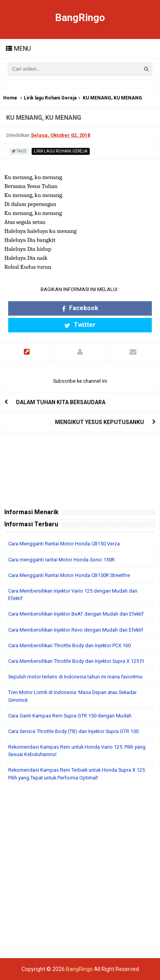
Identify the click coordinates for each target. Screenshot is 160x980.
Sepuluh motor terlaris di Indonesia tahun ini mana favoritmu (75, 677)
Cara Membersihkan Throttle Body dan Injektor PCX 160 (69, 645)
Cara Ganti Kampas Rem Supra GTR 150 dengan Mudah (70, 716)
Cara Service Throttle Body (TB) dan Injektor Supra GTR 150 (73, 731)
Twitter (80, 325)
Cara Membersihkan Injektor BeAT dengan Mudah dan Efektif (76, 614)
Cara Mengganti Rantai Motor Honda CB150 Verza (64, 544)
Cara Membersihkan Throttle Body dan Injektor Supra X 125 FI (76, 661)
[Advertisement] (80, 869)
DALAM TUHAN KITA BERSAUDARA (61, 402)
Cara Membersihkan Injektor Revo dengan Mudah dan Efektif (76, 630)
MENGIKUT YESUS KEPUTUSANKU (100, 422)
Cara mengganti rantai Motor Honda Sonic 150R (61, 560)
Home (10, 98)
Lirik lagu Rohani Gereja (50, 98)
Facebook (80, 308)
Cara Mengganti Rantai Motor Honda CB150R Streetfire (69, 575)
